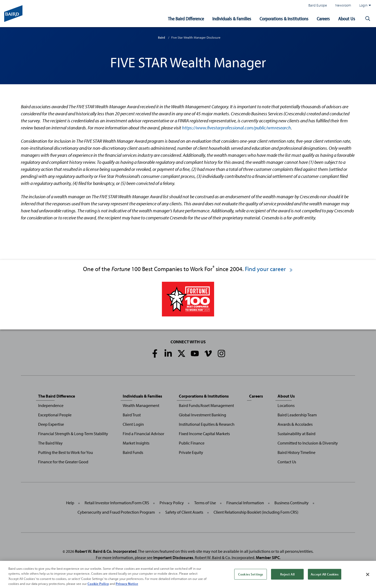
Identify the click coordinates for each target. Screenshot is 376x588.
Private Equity (191, 452)
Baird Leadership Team (297, 415)
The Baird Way (50, 443)
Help (70, 503)
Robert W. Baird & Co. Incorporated (106, 551)
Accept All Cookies (325, 579)
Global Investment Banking (202, 415)
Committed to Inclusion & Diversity (308, 443)
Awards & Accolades (295, 424)
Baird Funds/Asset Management (206, 405)
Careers (323, 19)
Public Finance (192, 443)
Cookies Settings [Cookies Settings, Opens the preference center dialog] (251, 579)
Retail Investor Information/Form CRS (117, 503)
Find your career (269, 269)
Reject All (287, 579)
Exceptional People (55, 415)
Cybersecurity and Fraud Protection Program (116, 512)
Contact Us (287, 462)
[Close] (368, 579)
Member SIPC (268, 557)
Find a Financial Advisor (143, 434)
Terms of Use (205, 503)
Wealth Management (141, 405)
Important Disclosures (173, 557)
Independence (51, 405)
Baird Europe (318, 5)
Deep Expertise (51, 424)
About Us (347, 19)
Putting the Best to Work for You (66, 452)
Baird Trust (132, 415)
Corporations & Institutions (284, 19)
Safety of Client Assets (184, 512)
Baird (161, 37)
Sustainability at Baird (296, 434)
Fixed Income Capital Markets (204, 434)
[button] (368, 19)
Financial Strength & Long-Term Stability (73, 434)
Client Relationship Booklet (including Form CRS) (256, 512)
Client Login (133, 424)
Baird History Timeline (296, 452)
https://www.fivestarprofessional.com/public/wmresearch (236, 128)
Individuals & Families (232, 19)
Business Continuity (292, 503)
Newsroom (343, 5)
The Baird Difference (186, 19)
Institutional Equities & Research (207, 424)
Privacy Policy (172, 503)
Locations (286, 405)
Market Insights (136, 443)
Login (365, 5)
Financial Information (245, 503)
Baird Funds (133, 452)
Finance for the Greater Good (63, 462)
